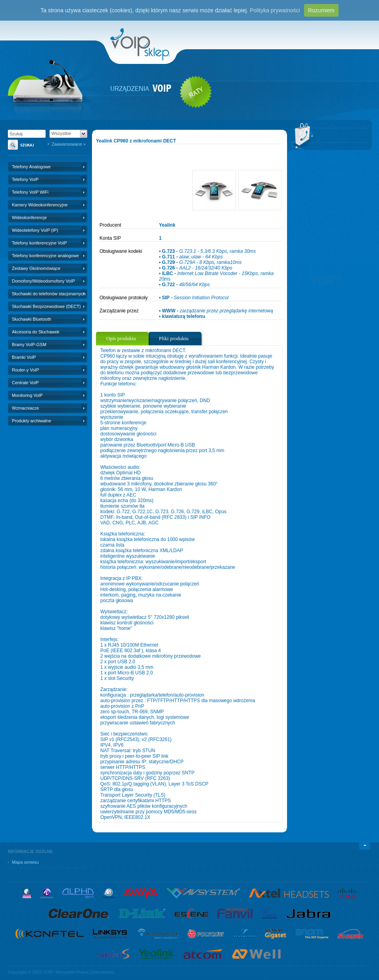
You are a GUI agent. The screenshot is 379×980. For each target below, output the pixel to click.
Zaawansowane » (69, 144)
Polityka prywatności (275, 10)
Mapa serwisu (25, 862)
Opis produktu (121, 338)
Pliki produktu (174, 338)
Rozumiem (321, 10)
